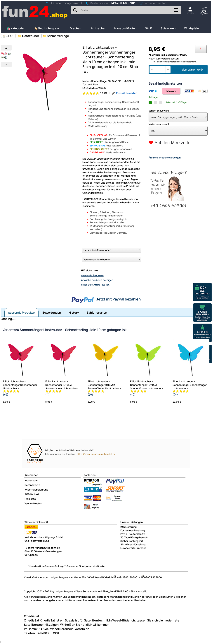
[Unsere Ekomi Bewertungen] (202, 333)
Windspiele (191, 28)
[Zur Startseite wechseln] (35, 18)
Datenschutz (32, 485)
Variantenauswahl (159, 111)
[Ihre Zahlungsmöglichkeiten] (201, 49)
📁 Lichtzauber (28, 36)
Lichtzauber (98, 28)
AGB (27, 494)
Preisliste (30, 499)
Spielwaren (168, 28)
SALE (148, 28)
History (74, 312)
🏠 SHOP (8, 36)
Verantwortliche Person (97, 259)
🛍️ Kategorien (16, 28)
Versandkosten (33, 503)
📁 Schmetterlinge (56, 36)
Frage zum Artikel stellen (95, 285)
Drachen (75, 28)
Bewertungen (52, 312)
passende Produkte (92, 275)
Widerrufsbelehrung (36, 490)
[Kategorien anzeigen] (175, 11)
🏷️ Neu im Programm (48, 28)
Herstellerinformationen (97, 250)
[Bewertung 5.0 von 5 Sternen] (95, 93)
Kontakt (35, 494)
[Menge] (160, 70)
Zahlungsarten (97, 312)
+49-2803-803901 (123, 3)
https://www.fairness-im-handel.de (96, 454)
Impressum (31, 480)
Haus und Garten (125, 28)
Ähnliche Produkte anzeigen (97, 280)
